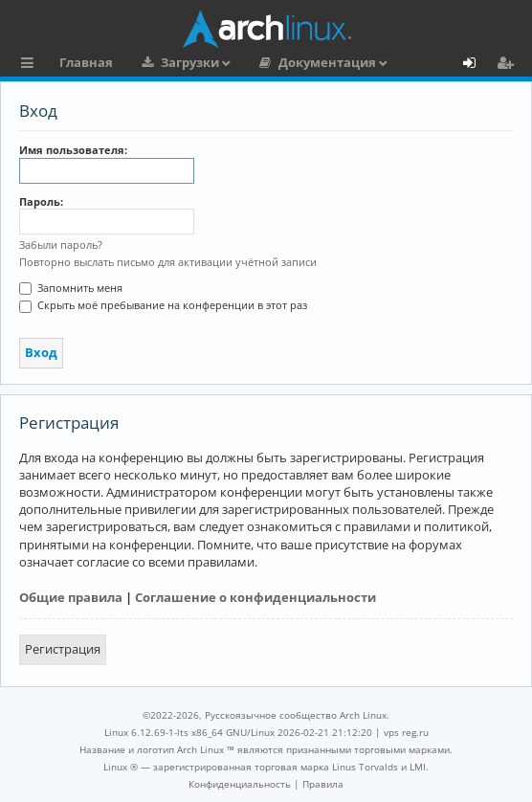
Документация (327, 62)
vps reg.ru (406, 732)
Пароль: (41, 201)
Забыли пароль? (61, 245)
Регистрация (63, 649)
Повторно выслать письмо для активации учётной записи (168, 262)
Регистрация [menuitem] (509, 65)
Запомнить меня (71, 288)
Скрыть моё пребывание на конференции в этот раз (163, 305)
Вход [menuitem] (476, 65)
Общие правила (71, 597)
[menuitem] (240, 784)
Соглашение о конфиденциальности (255, 597)
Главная (86, 62)
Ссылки (31, 65)
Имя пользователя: (73, 150)
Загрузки (190, 62)
